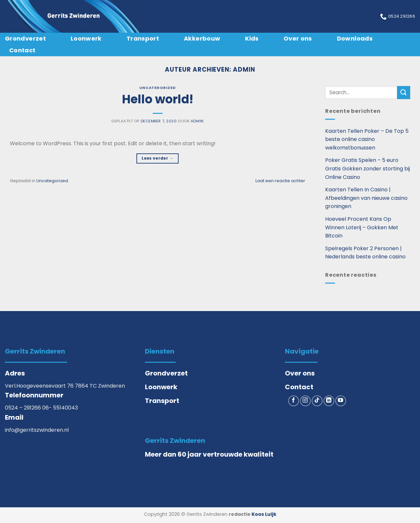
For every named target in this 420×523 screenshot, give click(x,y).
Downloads (355, 38)
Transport (143, 38)
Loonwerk (86, 38)
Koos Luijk (264, 514)
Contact (22, 50)
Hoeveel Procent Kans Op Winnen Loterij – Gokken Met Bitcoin (362, 227)
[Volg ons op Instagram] (305, 401)
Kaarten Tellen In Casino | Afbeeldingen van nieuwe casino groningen (366, 198)
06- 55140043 (60, 408)
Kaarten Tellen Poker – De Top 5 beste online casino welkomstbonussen (367, 139)
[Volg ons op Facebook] (294, 401)
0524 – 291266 (24, 408)
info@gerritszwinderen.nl (37, 430)
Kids (252, 38)
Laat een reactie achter (280, 181)
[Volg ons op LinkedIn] (329, 401)
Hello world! (158, 99)
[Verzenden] (404, 92)
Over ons (298, 38)
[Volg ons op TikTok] (317, 401)
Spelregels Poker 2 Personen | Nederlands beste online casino (365, 253)
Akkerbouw (202, 38)
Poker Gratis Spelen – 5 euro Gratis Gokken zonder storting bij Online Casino (367, 168)
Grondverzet (25, 38)
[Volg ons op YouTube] (341, 401)
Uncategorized (157, 88)
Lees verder (157, 158)
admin (244, 70)
